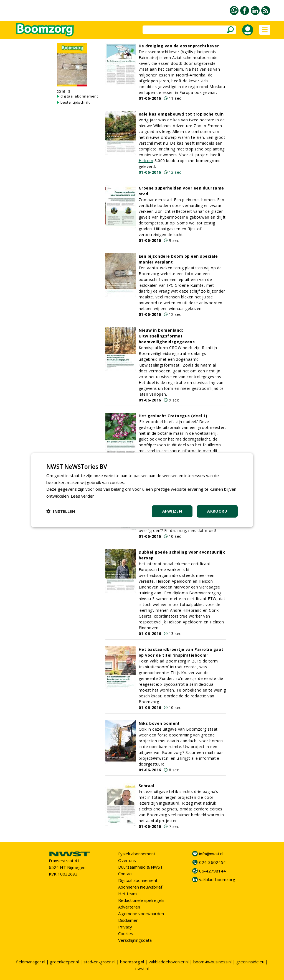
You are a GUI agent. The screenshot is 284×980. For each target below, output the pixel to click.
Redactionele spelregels (141, 900)
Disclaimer (128, 920)
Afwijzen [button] (172, 511)
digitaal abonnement (79, 96)
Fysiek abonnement (137, 854)
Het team (127, 894)
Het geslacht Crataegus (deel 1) (173, 416)
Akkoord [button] (217, 511)
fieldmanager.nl (31, 962)
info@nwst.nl (211, 854)
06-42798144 (212, 871)
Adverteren (129, 907)
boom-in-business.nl (212, 962)
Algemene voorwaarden (141, 914)
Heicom (146, 161)
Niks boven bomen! (159, 723)
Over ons (127, 860)
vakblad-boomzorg (217, 879)
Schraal (147, 786)
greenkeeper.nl (64, 962)
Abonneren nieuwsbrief (140, 887)
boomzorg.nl (132, 962)
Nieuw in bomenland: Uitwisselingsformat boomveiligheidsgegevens (167, 336)
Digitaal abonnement (138, 880)
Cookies (126, 933)
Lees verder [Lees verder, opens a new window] (83, 496)
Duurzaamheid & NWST (140, 867)
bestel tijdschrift (75, 102)
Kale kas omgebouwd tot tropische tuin (181, 114)
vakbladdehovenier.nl (169, 962)
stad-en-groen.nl (99, 962)
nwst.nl (142, 968)
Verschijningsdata (135, 940)
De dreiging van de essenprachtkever (179, 46)
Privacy (125, 927)
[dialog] (142, 490)
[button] (61, 511)
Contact (125, 874)
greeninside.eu (250, 962)
